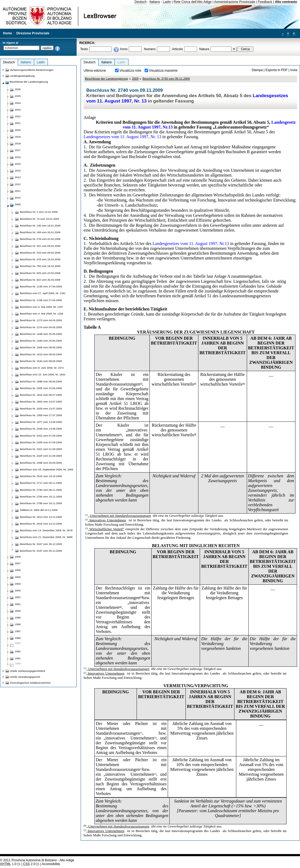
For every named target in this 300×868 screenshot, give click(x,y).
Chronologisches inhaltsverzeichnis (30, 683)
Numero (150, 49)
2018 (18, 143)
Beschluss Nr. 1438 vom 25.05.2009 (41, 334)
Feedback (265, 2)
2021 (18, 123)
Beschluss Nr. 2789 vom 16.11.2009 (41, 503)
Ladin (167, 2)
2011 (18, 191)
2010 (18, 198)
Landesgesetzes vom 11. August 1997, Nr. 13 (122, 137)
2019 (18, 137)
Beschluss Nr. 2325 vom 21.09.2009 (41, 456)
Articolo (178, 49)
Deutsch (141, 2)
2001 (18, 604)
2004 (18, 584)
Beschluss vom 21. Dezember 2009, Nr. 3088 (46, 537)
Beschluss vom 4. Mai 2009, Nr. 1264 (42, 314)
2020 (18, 130)
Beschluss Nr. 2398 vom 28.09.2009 (41, 463)
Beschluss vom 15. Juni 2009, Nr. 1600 (43, 374)
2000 (18, 611)
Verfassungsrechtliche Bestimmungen (32, 70)
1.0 (8, 864)
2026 (18, 89)
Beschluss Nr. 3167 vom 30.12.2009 (41, 544)
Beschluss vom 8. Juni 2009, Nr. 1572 (42, 368)
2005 (18, 577)
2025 (18, 96)
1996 (18, 638)
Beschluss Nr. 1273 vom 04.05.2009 (41, 320)
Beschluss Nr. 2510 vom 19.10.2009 (41, 476)
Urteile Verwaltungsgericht (25, 677)
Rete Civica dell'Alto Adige (193, 2)
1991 (18, 658)
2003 (18, 590)
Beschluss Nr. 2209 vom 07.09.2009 (41, 442)
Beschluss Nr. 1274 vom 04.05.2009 (41, 327)
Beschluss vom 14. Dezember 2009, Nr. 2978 (46, 530)
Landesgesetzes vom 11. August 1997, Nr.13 (191, 243)
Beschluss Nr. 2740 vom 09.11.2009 (166, 79)
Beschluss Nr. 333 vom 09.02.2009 (40, 253)
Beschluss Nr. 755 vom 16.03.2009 (40, 266)
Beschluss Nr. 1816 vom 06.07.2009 (41, 395)
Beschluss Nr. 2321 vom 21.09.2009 (41, 449)
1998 (18, 624)
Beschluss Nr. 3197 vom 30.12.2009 (41, 551)
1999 (18, 618)
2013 (18, 177)
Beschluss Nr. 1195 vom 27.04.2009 (41, 286)
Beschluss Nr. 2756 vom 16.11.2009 (41, 497)
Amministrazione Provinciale (235, 2)
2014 (18, 171)
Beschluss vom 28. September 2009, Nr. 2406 (47, 469)
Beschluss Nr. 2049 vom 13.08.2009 (41, 429)
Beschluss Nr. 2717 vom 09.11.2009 (41, 483)
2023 (18, 110)
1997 (18, 631)
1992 (18, 651)
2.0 (29, 864)
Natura (204, 49)
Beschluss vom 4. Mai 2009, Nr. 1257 (42, 307)
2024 (18, 103)
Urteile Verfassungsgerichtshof (27, 671)
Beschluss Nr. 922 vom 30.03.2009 (40, 280)
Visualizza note (130, 71)
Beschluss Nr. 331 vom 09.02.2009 (40, 246)
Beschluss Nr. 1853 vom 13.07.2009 (41, 402)
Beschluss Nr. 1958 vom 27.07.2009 (41, 415)
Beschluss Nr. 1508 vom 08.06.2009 (41, 347)
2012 (18, 184)
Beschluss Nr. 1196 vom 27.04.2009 (41, 300)
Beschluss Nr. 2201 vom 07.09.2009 (41, 436)
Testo (84, 49)
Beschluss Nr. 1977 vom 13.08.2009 (41, 422)
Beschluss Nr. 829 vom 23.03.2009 (40, 273)
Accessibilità (51, 864)
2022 (18, 116)
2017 (18, 150)
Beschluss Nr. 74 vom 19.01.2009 (39, 219)
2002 (18, 597)
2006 (18, 570)
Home (8, 33)
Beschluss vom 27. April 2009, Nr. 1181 (43, 293)
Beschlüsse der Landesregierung (106, 79)
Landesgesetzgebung (22, 76)
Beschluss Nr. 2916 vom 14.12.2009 (41, 524)
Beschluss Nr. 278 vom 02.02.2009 (40, 239)
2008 (18, 557)
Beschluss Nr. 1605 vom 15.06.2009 (41, 388)
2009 (135, 79)
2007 (18, 563)
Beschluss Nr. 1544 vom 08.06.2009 (41, 361)
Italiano (155, 2)
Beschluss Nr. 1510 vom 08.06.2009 (41, 354)
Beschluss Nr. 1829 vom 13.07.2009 (41, 409)
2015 (18, 164)
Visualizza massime (163, 71)
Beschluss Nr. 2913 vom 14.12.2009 (41, 517)
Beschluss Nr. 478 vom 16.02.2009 (40, 259)
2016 (18, 157)
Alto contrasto (286, 2)
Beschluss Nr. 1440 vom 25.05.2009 (41, 341)
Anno (124, 49)
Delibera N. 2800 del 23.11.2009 (39, 510)
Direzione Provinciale (33, 33)
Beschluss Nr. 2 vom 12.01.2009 (39, 212)
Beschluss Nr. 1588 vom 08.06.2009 (41, 381)
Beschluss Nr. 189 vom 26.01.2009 (40, 232)
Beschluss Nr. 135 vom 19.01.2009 (40, 226)
